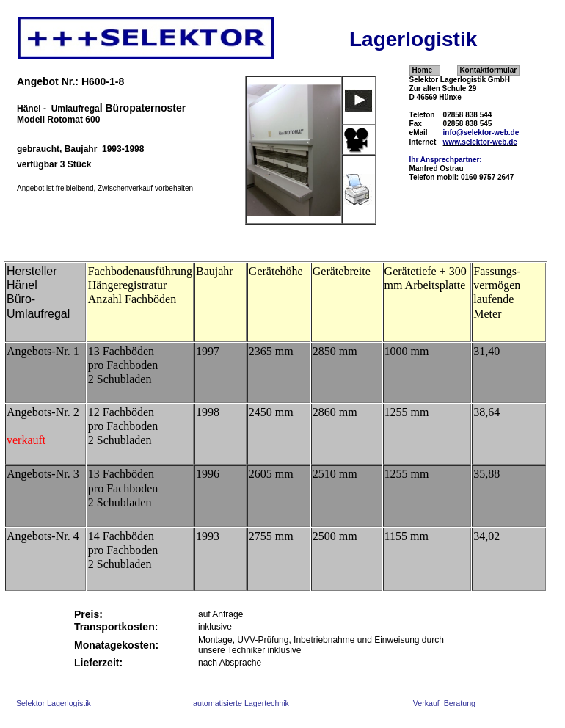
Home (422, 70)
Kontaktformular (488, 70)
